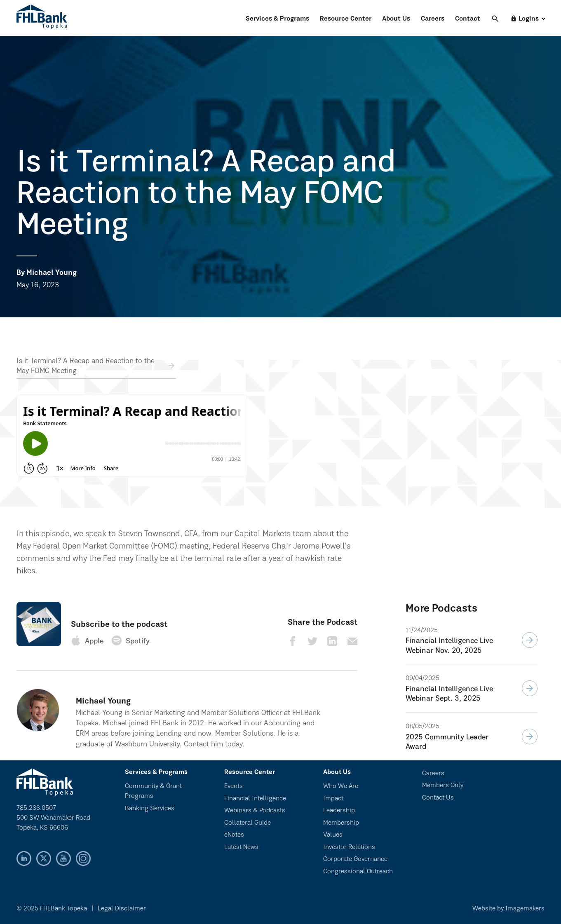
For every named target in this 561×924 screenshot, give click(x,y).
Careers (433, 19)
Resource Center (346, 19)
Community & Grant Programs (153, 791)
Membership (341, 823)
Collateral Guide (248, 823)
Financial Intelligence (255, 799)
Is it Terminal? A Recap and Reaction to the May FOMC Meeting (86, 366)
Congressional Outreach (358, 872)
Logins (525, 19)
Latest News (241, 847)
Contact (468, 19)
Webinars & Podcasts (255, 811)
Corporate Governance (355, 859)
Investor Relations (349, 847)
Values (333, 835)
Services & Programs (277, 19)
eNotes (234, 835)
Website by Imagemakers (508, 909)
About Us (396, 19)
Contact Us (438, 798)
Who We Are (341, 786)
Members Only (443, 786)
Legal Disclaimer (122, 909)
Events (234, 786)
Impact (333, 799)
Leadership (339, 811)
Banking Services (150, 809)
